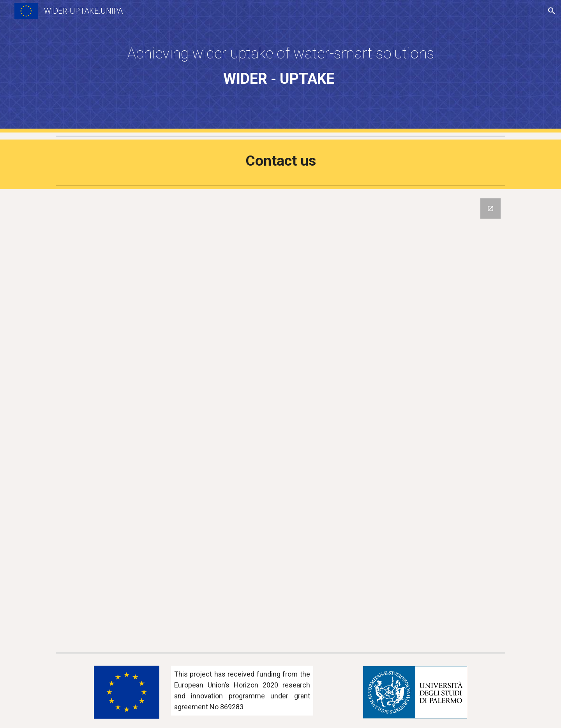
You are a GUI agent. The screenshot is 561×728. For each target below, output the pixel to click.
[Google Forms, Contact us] (280, 419)
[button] (552, 11)
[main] (280, 66)
